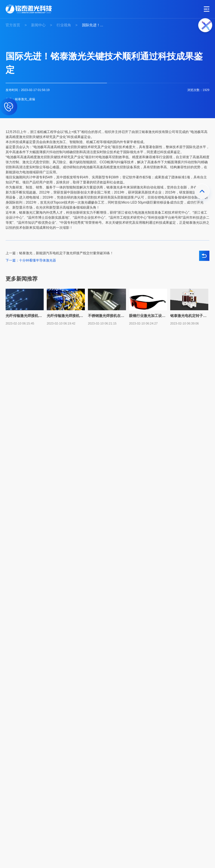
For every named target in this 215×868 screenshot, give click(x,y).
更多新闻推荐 (22, 279)
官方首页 (13, 25)
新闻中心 (38, 25)
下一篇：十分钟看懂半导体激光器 (31, 260)
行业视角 (64, 25)
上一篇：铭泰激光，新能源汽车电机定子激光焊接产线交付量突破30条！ (59, 253)
